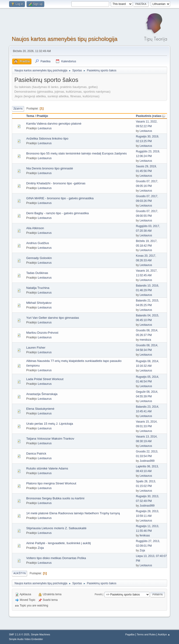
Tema (30, 116)
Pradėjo (42, 116)
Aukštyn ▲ (164, 634)
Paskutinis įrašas (151, 116)
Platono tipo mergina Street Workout (51, 483)
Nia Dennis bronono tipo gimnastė (50, 168)
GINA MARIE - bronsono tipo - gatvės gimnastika (60, 198)
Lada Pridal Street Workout (45, 379)
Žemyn (18, 109)
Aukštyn (19, 573)
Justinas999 (147, 461)
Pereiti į (99, 594)
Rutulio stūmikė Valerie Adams (47, 468)
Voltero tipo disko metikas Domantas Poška (56, 558)
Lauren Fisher (36, 348)
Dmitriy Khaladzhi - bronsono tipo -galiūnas (56, 183)
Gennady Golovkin (39, 258)
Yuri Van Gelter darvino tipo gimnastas (52, 318)
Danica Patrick (36, 453)
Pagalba (130, 634)
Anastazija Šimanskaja (42, 394)
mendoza (145, 340)
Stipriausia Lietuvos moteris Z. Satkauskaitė (56, 528)
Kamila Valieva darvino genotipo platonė (54, 124)
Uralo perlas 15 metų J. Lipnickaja (50, 424)
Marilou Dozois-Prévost (42, 333)
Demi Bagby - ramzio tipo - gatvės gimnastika (57, 213)
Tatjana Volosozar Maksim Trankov (50, 439)
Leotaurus (45, 128)
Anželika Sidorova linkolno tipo (47, 138)
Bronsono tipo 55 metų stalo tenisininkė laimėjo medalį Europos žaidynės (76, 153)
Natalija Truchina (38, 288)
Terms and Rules (146, 634)
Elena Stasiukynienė (40, 409)
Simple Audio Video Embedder (26, 639)
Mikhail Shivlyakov (39, 303)
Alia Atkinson (35, 228)
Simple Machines (41, 634)
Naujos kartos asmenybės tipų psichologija (64, 39)
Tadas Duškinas (37, 273)
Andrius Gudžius (38, 243)
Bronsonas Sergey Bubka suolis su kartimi (55, 498)
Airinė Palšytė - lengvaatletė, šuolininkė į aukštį (58, 543)
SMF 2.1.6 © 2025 (19, 634)
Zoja (41, 548)
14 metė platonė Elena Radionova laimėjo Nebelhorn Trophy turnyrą (73, 513)
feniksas (145, 535)
